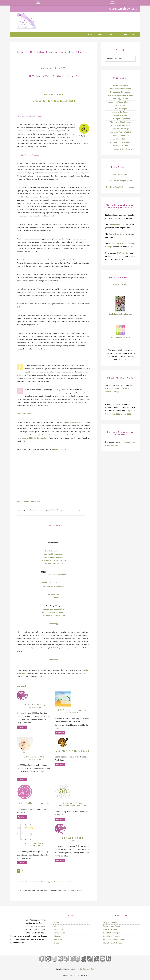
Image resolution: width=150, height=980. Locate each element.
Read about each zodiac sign (120, 314)
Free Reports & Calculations (120, 149)
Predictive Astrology (120, 129)
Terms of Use (60, 933)
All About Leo (53, 594)
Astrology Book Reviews (120, 142)
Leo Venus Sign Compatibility (53, 615)
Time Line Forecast (117, 225)
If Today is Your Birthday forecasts (120, 187)
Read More (22, 727)
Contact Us (59, 930)
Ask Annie (120, 105)
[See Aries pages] (42, 963)
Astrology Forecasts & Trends (120, 95)
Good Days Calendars (112, 936)
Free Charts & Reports (112, 926)
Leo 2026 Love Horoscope (34, 758)
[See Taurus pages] (48, 963)
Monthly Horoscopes (112, 933)
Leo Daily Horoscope (53, 551)
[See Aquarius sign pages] (102, 963)
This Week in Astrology (113, 943)
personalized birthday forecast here (34, 438)
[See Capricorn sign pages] (96, 963)
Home (57, 923)
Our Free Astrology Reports (120, 181)
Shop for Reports (110, 923)
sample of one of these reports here (49, 435)
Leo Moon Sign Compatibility (53, 612)
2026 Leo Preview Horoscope (53, 583)
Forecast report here (60, 449)
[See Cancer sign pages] (60, 963)
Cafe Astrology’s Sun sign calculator (63, 648)
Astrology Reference (120, 136)
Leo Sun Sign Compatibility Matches (73, 804)
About (57, 926)
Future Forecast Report (57, 575)
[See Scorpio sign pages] (84, 963)
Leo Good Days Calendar (53, 564)
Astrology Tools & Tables (120, 132)
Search (57, 943)
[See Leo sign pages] (66, 963)
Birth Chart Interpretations (120, 89)
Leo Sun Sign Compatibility (53, 609)
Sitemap (57, 936)
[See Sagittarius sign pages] (90, 963)
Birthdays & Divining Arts (120, 122)
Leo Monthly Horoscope (53, 554)
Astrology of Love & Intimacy (120, 102)
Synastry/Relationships (120, 126)
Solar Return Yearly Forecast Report (74, 422)
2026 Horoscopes (120, 174)
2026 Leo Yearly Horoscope (53, 586)
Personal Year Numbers (63, 882)
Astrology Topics (120, 139)
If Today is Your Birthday (32, 502)
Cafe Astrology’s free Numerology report (67, 510)
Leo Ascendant (53, 598)
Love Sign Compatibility (120, 119)
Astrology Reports (120, 85)
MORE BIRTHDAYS (53, 68)
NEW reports (122, 253)
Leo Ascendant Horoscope (73, 839)
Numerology (53, 624)
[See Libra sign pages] (78, 963)
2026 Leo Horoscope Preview (73, 711)
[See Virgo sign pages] (72, 963)
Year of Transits (115, 234)
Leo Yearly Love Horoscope (53, 557)
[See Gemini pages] (54, 963)
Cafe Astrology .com (33, 20)
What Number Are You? (120, 338)
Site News (58, 940)
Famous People (120, 109)
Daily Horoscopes (110, 930)
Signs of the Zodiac (120, 112)
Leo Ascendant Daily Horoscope (53, 560)
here (124, 360)
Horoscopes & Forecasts (120, 92)
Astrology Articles (120, 99)
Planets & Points (120, 115)
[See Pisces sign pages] (108, 963)
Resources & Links (120, 146)
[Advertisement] (53, 484)
